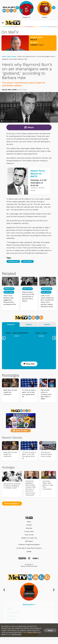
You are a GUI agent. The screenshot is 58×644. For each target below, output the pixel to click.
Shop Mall (29, 364)
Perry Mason (27, 261)
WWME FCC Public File (29, 538)
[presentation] (17, 8)
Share (29, 127)
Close (50, 630)
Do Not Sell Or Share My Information (29, 548)
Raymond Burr (13, 261)
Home (4, 56)
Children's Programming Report (29, 545)
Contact (29, 525)
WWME (29, 552)
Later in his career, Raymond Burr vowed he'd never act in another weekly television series (47, 301)
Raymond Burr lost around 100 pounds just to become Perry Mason (28, 297)
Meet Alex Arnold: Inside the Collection (10, 392)
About (29, 522)
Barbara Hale (9, 289)
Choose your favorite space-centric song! (47, 454)
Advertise (29, 528)
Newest (47, 324)
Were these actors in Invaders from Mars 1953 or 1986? (46, 394)
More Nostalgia (12, 504)
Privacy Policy (29, 531)
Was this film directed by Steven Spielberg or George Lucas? (12, 486)
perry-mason (12, 56)
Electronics (29, 604)
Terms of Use (29, 535)
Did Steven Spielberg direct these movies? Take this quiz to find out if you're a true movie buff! (31, 488)
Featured (11, 324)
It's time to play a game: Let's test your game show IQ (29, 393)
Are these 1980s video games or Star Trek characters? (48, 485)
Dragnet (41, 45)
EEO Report (29, 541)
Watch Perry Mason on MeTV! (38, 174)
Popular (29, 324)
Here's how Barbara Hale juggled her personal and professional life (10, 300)
